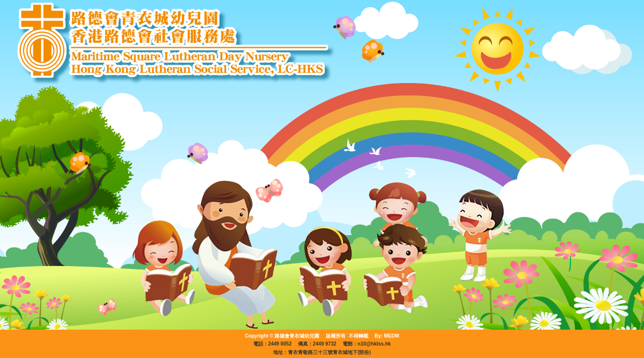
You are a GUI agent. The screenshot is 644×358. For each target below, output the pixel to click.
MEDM (392, 336)
